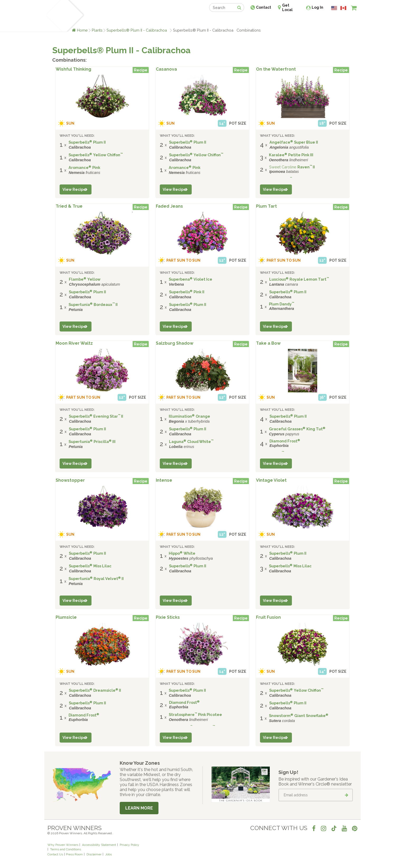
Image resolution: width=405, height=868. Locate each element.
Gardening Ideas (138, 20)
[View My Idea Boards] (344, 21)
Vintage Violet (271, 480)
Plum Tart (266, 206)
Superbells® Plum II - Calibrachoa (138, 30)
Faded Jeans (169, 206)
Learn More (139, 808)
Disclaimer (94, 854)
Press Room (74, 854)
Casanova (166, 69)
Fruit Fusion (268, 617)
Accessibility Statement (99, 845)
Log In (317, 7)
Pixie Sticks (168, 617)
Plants (97, 30)
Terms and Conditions (66, 849)
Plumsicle (66, 617)
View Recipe (74, 189)
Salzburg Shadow (175, 343)
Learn (111, 20)
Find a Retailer (174, 20)
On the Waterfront (276, 69)
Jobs (109, 854)
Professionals (242, 20)
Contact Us (55, 854)
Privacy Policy (129, 845)
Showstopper (70, 480)
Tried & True (69, 206)
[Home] (54, 16)
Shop (199, 20)
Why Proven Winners (63, 845)
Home (82, 30)
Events (216, 20)
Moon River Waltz (74, 343)
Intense (164, 480)
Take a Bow (268, 343)
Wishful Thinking (73, 69)
